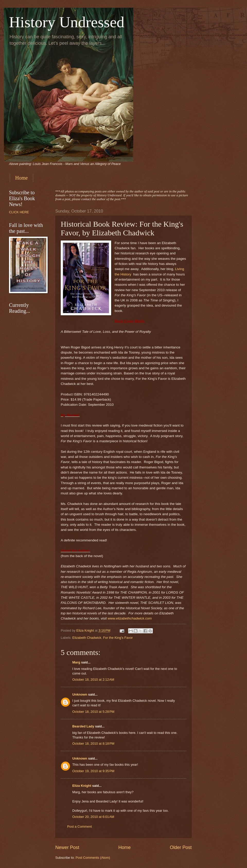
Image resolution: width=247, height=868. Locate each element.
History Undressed (67, 22)
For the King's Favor (118, 638)
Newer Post (67, 847)
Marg (76, 662)
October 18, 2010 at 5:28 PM (93, 712)
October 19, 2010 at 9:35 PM (93, 771)
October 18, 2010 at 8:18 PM (93, 744)
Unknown (80, 694)
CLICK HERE (19, 212)
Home (21, 178)
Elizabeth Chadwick (87, 638)
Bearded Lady (83, 726)
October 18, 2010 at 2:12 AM (93, 680)
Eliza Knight (82, 786)
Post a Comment (80, 827)
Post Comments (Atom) (93, 858)
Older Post (181, 847)
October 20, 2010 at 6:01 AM (93, 817)
